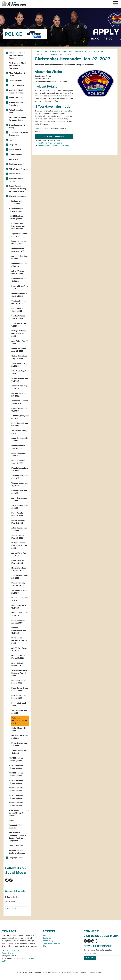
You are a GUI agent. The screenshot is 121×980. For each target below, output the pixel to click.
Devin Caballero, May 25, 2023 (18, 514)
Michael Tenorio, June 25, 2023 (18, 462)
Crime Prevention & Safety (17, 126)
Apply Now (14, 159)
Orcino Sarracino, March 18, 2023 (19, 657)
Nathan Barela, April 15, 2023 (20, 614)
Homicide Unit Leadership (16, 202)
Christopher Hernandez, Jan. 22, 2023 (19, 721)
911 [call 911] (15, 956)
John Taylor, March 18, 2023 (19, 649)
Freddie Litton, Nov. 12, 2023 (20, 287)
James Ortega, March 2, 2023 (18, 664)
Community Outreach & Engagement (19, 134)
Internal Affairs (15, 174)
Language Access (16, 858)
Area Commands (16, 98)
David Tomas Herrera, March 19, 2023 (19, 640)
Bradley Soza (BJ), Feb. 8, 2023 (19, 697)
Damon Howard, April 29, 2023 (18, 584)
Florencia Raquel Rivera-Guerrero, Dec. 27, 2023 (18, 226)
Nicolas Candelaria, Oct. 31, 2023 (19, 295)
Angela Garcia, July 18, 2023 (19, 752)
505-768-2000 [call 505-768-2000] (17, 950)
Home (37, 52)
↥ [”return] (118, 927)
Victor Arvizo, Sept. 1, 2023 (20, 325)
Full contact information (14, 909)
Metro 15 (13, 820)
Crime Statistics (16, 154)
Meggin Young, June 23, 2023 (20, 469)
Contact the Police (16, 85)
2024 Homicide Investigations (17, 210)
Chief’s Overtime (16, 845)
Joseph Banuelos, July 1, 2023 (18, 454)
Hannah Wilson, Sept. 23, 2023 (18, 250)
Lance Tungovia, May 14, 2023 (18, 562)
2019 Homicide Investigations (17, 782)
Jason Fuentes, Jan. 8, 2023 (19, 712)
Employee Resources (51, 943)
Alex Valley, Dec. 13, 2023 (20, 342)
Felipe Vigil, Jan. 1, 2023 (19, 704)
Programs (13, 145)
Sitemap (46, 946)
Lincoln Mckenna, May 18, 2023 (19, 522)
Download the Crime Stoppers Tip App (54, 146)
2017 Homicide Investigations (17, 797)
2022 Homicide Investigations (17, 759)
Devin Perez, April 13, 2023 (19, 607)
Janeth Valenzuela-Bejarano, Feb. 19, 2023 (19, 673)
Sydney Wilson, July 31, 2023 (20, 380)
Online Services (15, 81)
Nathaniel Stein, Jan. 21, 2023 (20, 737)
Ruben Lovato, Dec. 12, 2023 (19, 280)
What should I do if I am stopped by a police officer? (19, 813)
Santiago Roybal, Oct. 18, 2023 (18, 302)
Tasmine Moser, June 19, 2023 (20, 484)
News (11, 140)
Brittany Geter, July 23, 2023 (19, 395)
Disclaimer (47, 938)
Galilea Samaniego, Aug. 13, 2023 (19, 357)
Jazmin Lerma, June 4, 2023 (19, 499)
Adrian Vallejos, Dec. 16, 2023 (18, 272)
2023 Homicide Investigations (89, 52)
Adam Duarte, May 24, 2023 (19, 529)
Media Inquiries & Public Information (16, 92)
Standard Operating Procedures (17, 104)
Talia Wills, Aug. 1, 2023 (19, 372)
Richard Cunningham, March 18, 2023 (20, 630)
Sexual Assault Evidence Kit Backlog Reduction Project (18, 189)
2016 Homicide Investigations (17, 804)
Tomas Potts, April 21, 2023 (19, 592)
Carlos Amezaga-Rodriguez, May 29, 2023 (20, 545)
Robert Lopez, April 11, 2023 (20, 599)
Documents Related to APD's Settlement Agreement (18, 55)
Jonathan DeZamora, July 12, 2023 (20, 402)
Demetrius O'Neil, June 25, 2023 (19, 350)
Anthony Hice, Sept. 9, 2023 (20, 257)
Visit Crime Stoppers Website (50, 143)
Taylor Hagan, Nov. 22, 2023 (19, 235)
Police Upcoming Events (16, 111)
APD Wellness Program (18, 169)
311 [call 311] (7, 950)
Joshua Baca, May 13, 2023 (19, 554)
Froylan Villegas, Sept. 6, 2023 (18, 317)
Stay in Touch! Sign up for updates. (98, 950)
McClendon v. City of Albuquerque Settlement (17, 66)
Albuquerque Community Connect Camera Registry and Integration (18, 837)
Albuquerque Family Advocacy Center (18, 119)
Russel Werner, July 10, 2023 (20, 410)
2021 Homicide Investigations (17, 767)
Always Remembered (62, 52)
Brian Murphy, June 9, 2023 (19, 492)
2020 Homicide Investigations (17, 774)
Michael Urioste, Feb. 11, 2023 (18, 682)
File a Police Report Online (17, 74)
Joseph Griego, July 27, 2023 (19, 387)
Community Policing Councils (17, 827)
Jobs (44, 935)
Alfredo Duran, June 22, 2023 (20, 477)
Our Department (16, 164)
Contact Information (16, 891)
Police (46, 52)
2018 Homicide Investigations (17, 789)
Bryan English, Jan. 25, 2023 (19, 744)
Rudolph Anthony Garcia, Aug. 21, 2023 (19, 333)
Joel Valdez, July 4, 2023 (19, 432)
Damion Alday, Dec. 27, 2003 (19, 265)
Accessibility (48, 941)
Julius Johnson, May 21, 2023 (19, 365)
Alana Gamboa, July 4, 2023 (20, 439)
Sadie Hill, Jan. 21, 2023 (19, 729)
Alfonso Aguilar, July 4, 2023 (20, 417)
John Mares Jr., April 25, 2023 (20, 577)
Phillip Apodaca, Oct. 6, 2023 (18, 310)
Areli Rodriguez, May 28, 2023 (18, 537)
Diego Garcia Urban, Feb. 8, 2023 (20, 689)
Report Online (7, 953)
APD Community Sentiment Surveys (17, 852)
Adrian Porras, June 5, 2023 (19, 507)
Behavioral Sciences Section (17, 180)
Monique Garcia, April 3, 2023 (18, 622)
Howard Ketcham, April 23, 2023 (19, 569)
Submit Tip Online (54, 137)
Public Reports (15, 150)
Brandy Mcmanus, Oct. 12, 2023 (19, 242)
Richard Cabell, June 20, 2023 (20, 425)
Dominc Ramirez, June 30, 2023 (18, 447)
